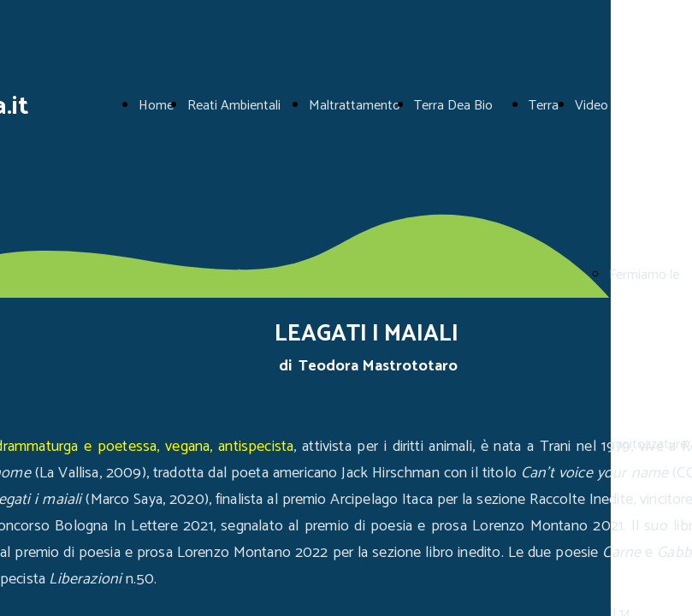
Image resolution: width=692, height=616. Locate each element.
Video (591, 106)
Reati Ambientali (234, 106)
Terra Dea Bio (453, 106)
